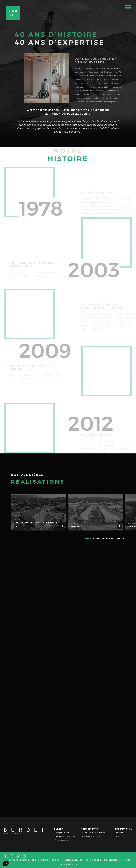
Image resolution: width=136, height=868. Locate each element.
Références (119, 833)
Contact (126, 860)
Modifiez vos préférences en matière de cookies (32, 860)
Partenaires (119, 837)
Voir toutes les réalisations (107, 539)
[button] (6, 863)
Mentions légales (72, 860)
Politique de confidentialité (102, 860)
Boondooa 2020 (68, 864)
